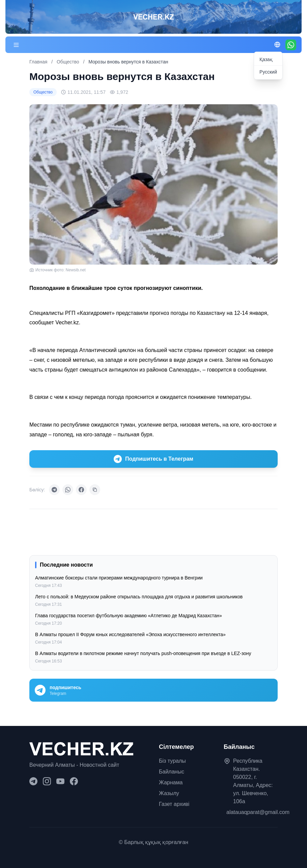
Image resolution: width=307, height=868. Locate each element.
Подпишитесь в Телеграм (153, 459)
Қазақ (266, 59)
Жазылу (169, 793)
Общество (68, 62)
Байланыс (172, 772)
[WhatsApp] (291, 45)
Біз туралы (172, 761)
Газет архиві (174, 804)
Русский (268, 72)
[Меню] (16, 45)
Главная (38, 62)
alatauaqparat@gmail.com (258, 812)
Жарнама (171, 782)
